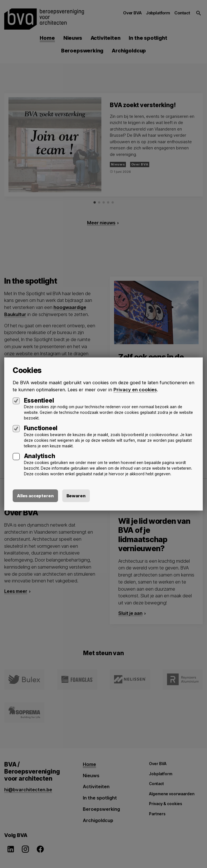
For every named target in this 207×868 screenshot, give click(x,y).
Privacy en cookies (135, 390)
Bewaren (76, 496)
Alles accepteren (35, 496)
